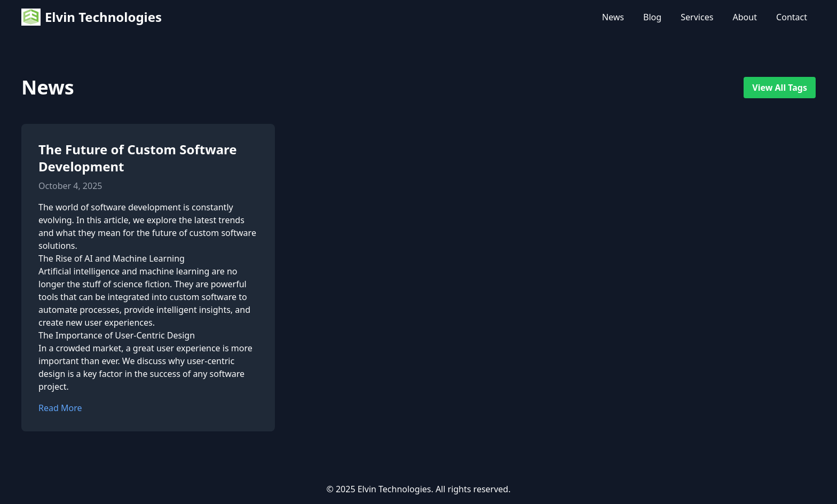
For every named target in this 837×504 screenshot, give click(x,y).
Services (697, 17)
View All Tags (780, 88)
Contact (792, 17)
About (745, 17)
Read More (60, 408)
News (613, 17)
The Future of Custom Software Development (138, 158)
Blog (652, 17)
